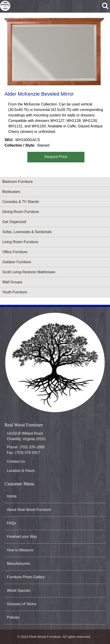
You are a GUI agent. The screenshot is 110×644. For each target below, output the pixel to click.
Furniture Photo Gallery (26, 577)
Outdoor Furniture (17, 262)
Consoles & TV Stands (21, 202)
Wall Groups (12, 282)
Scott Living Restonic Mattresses (29, 272)
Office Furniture (15, 252)
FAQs (11, 523)
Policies (13, 617)
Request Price (56, 157)
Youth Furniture (15, 292)
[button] (54, 51)
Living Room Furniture (20, 242)
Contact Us (16, 461)
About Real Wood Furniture (29, 510)
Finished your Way (22, 537)
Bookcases (11, 192)
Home (12, 496)
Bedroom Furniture (17, 182)
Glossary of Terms (22, 604)
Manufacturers (18, 564)
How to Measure (20, 550)
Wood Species (19, 590)
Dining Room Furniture (21, 212)
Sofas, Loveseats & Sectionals (27, 232)
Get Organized (14, 222)
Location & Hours (21, 471)
